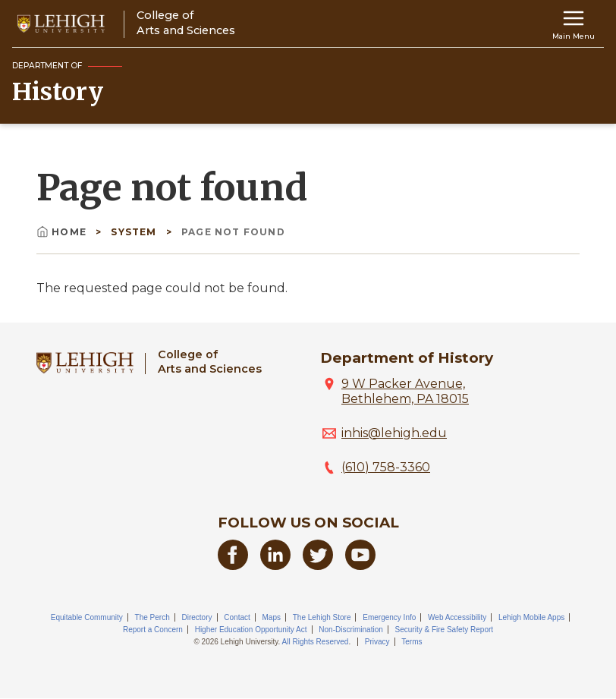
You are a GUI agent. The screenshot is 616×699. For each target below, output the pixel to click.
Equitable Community (87, 617)
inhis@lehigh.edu (394, 433)
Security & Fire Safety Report (445, 630)
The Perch (152, 617)
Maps (272, 617)
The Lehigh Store (322, 617)
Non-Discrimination (350, 630)
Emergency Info (389, 617)
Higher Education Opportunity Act (251, 630)
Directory (196, 617)
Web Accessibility (457, 617)
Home (63, 232)
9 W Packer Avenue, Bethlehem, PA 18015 (405, 391)
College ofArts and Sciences (210, 362)
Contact (237, 617)
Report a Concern (153, 630)
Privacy (377, 642)
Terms (412, 642)
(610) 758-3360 (386, 467)
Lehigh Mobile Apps (531, 617)
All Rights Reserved (316, 642)
